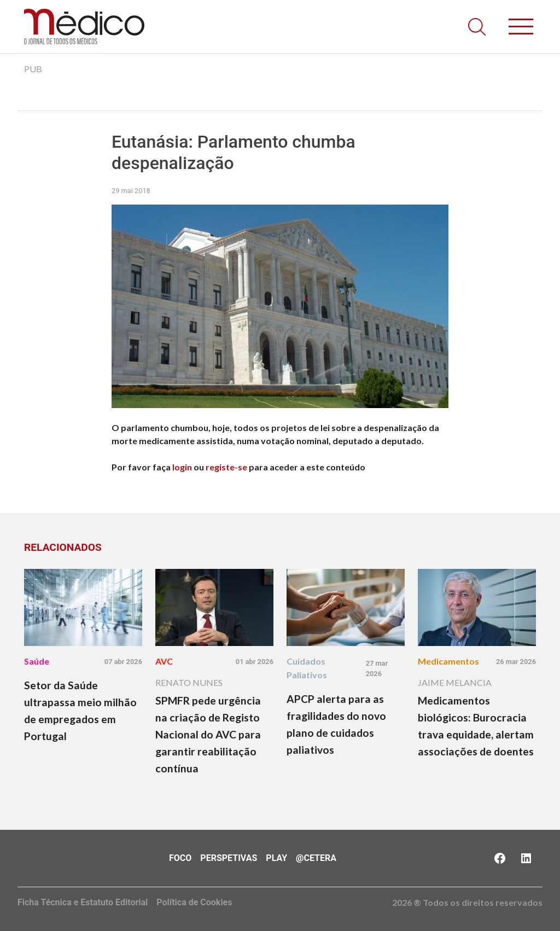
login (182, 467)
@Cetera (316, 858)
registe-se (226, 467)
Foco (180, 858)
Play (276, 858)
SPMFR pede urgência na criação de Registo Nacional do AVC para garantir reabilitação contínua (208, 734)
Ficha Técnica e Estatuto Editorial (83, 902)
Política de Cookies (194, 902)
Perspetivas (229, 858)
